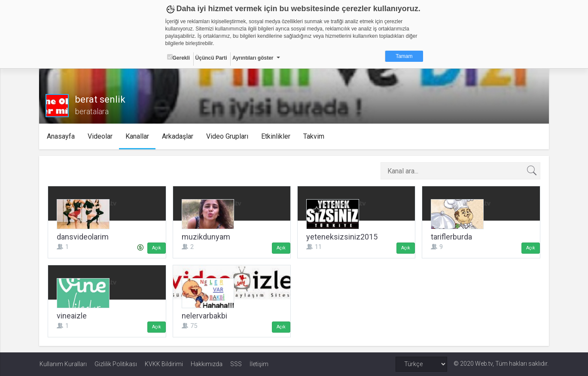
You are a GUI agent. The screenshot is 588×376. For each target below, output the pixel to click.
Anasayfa (61, 136)
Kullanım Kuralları (63, 364)
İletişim (259, 364)
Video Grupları (228, 136)
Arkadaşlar (178, 136)
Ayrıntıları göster (253, 58)
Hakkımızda (207, 364)
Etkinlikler (276, 136)
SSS (236, 364)
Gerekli (179, 58)
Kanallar (138, 136)
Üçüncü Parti (211, 58)
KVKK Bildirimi (164, 364)
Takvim (314, 136)
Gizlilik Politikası (116, 364)
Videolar (101, 136)
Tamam (404, 56)
